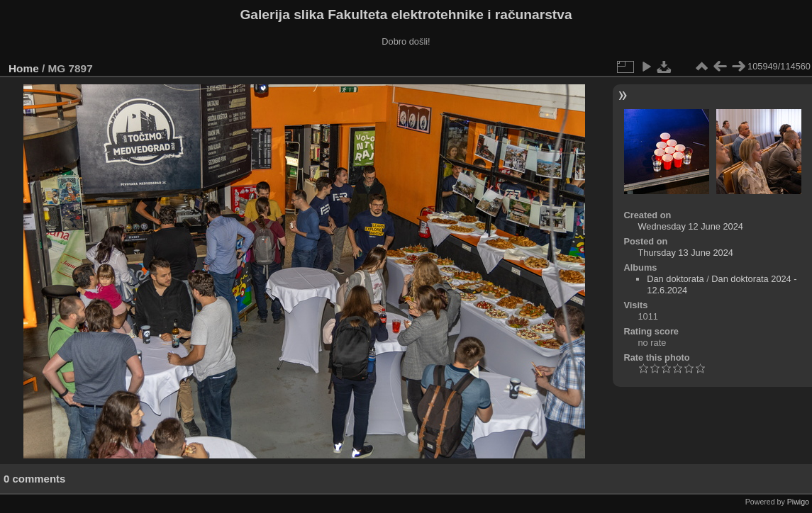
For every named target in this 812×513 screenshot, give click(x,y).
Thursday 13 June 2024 (685, 253)
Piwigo (798, 502)
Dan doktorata (675, 279)
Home (24, 68)
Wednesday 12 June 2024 (690, 226)
